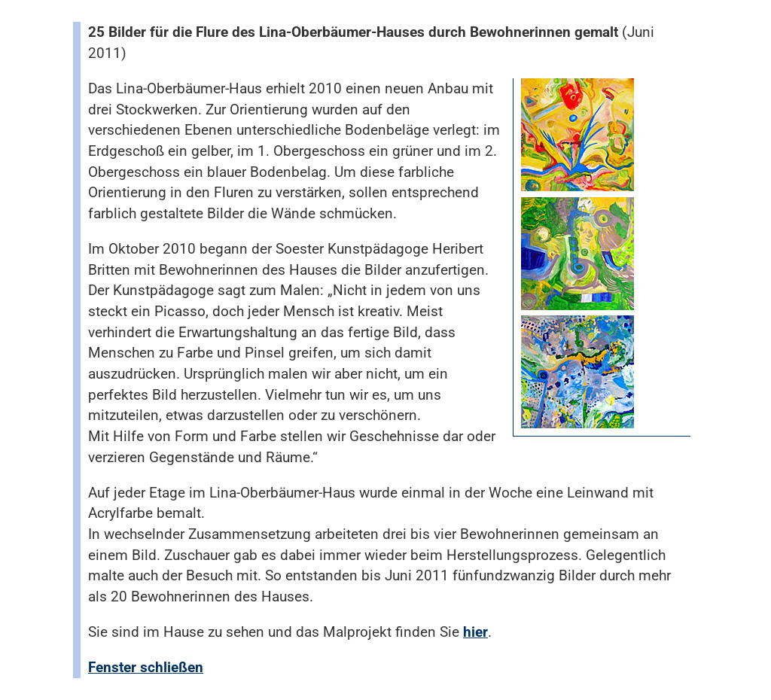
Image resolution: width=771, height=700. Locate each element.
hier (475, 632)
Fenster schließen (146, 667)
